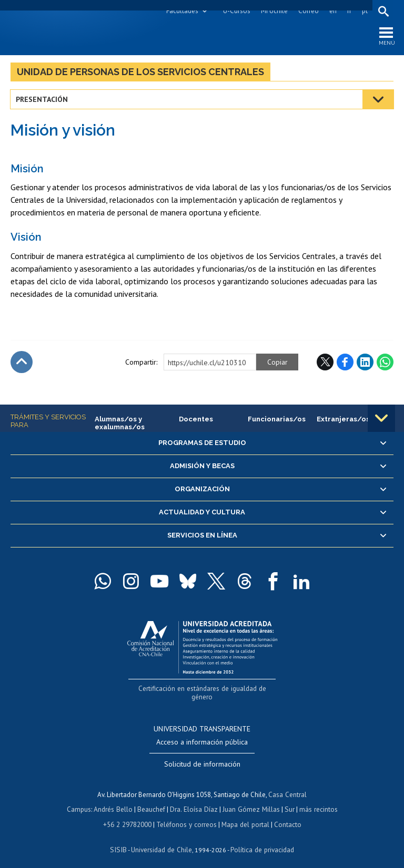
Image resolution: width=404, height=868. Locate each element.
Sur (288, 800)
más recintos (316, 800)
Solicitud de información (202, 755)
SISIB (119, 839)
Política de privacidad (261, 839)
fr (349, 11)
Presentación (42, 101)
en (332, 11)
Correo (308, 11)
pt (364, 11)
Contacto (286, 815)
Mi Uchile (274, 11)
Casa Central (288, 785)
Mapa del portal (244, 815)
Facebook (345, 363)
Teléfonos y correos (186, 815)
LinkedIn (365, 363)
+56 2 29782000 (128, 815)
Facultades (182, 11)
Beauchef (153, 800)
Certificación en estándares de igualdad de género (203, 690)
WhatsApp (385, 363)
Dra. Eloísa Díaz (195, 800)
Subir (22, 363)
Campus (81, 800)
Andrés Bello (115, 800)
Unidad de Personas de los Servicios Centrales (140, 73)
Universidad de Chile (161, 839)
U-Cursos (236, 11)
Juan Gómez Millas (250, 800)
